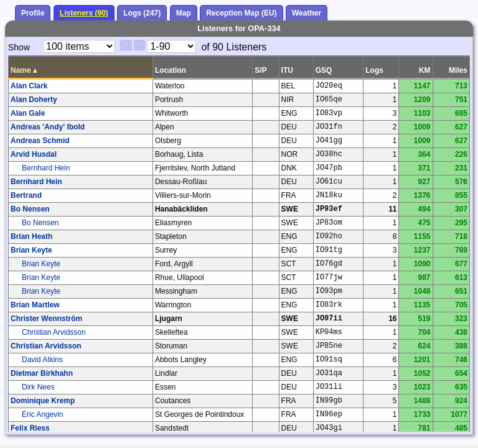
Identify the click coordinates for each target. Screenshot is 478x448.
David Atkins (42, 360)
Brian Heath (31, 236)
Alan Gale (28, 113)
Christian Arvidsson (54, 332)
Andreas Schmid (40, 141)
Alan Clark (29, 86)
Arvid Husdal (34, 154)
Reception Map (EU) (241, 13)
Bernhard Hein (46, 168)
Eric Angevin (43, 414)
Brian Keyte (31, 250)
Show (19, 47)
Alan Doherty (34, 100)
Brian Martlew (35, 305)
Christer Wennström (46, 319)
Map (184, 13)
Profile (33, 13)
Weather (307, 13)
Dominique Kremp (43, 401)
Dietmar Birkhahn (42, 373)
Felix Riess (30, 428)
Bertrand (26, 195)
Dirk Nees (38, 387)
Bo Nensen (30, 209)
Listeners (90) (84, 13)
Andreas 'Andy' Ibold (48, 127)
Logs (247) (142, 13)
